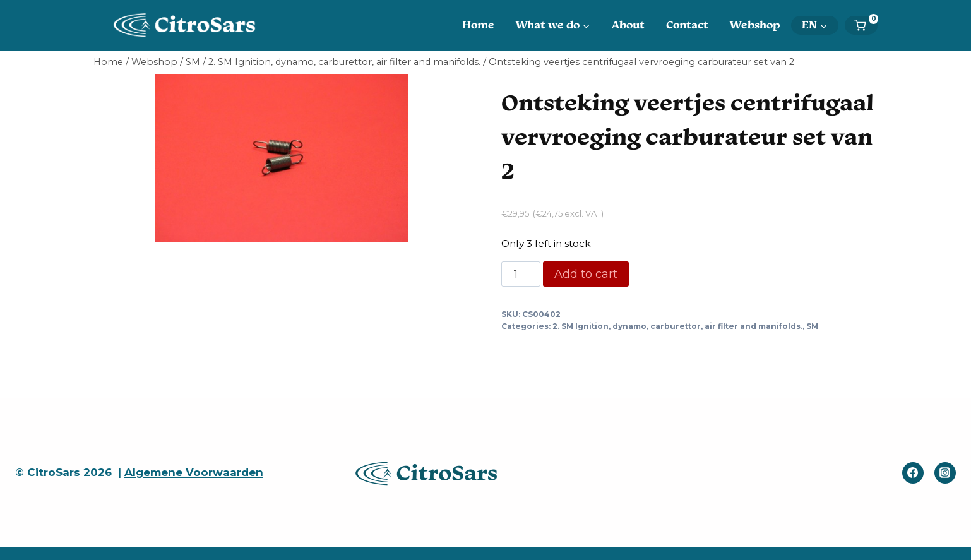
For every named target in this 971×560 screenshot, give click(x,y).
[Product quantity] (521, 274)
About (628, 25)
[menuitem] (815, 25)
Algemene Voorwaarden (194, 472)
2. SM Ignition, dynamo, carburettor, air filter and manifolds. (677, 326)
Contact (687, 25)
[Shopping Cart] (866, 25)
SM (812, 326)
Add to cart (586, 274)
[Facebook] (913, 473)
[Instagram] (945, 473)
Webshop (755, 25)
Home (478, 25)
